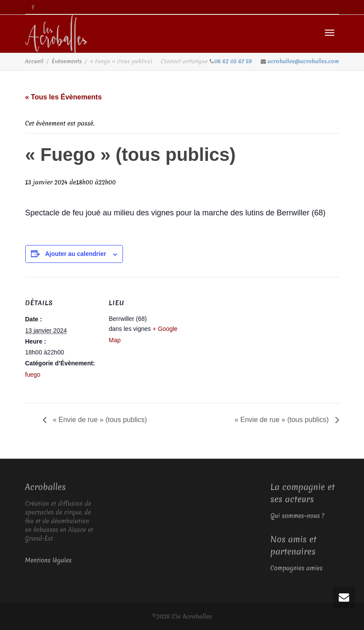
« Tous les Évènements (64, 97)
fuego (33, 375)
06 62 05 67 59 (234, 61)
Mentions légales (49, 560)
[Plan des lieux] (239, 337)
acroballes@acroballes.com (303, 61)
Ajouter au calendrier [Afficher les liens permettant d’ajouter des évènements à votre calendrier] (75, 254)
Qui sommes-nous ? (297, 516)
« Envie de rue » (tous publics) (99, 420)
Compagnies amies (296, 568)
